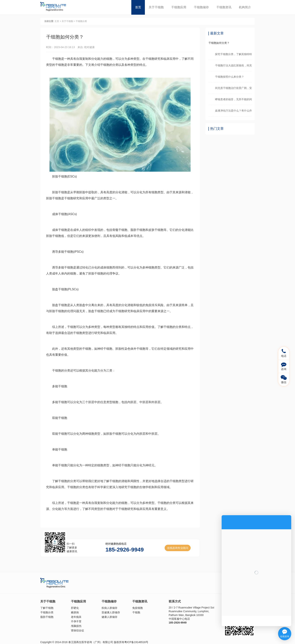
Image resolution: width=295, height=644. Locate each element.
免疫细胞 (138, 608)
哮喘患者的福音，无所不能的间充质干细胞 (233, 99)
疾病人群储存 (109, 608)
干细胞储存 (201, 7)
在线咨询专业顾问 (178, 548)
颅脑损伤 (76, 626)
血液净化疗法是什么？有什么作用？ (233, 111)
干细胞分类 (81, 21)
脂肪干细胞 (47, 617)
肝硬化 (75, 608)
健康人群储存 (109, 617)
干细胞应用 (179, 7)
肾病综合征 (78, 630)
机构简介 (245, 7)
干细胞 (136, 612)
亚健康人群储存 (111, 612)
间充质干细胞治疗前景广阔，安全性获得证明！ (233, 88)
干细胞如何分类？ (219, 43)
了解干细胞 (47, 608)
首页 (138, 7)
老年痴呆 (76, 617)
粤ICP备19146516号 (136, 642)
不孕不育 (76, 621)
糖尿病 (75, 612)
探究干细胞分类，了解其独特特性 (233, 54)
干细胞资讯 (224, 7)
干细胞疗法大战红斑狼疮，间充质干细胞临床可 (233, 65)
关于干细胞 (156, 7)
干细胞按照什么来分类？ (230, 77)
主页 (57, 21)
